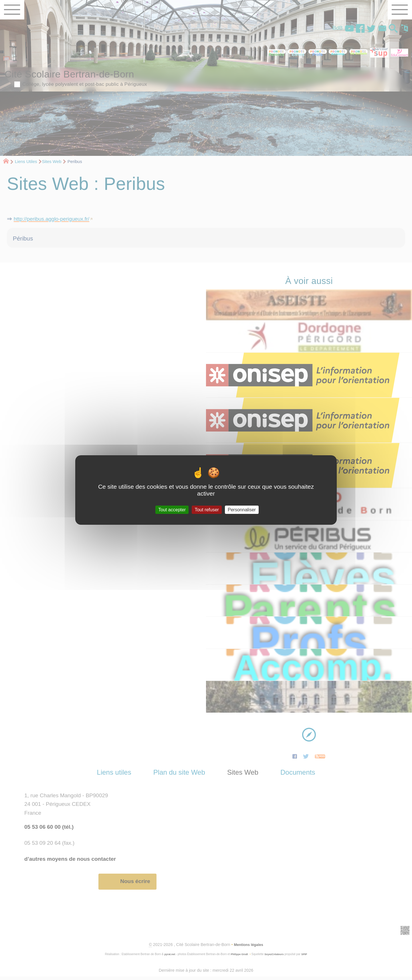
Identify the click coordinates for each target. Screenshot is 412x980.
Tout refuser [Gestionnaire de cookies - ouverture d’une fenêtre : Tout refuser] (207, 510)
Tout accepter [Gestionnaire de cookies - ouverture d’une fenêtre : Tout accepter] (172, 510)
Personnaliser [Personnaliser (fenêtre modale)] (242, 510)
